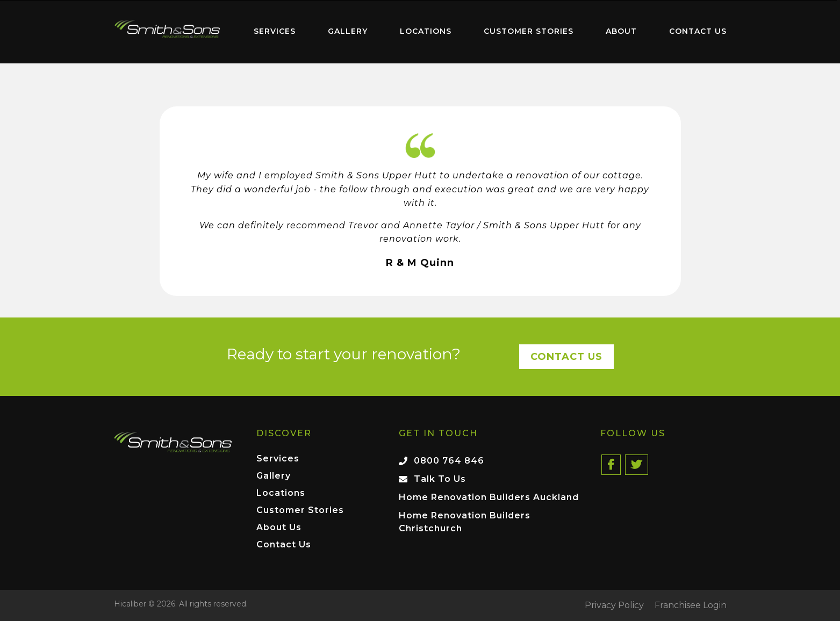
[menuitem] (168, 32)
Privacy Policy (614, 605)
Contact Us (698, 31)
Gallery (348, 31)
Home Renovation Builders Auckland (489, 497)
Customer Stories (529, 31)
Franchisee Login (691, 605)
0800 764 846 (449, 461)
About (621, 31)
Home (168, 29)
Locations (426, 31)
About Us (279, 528)
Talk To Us (440, 479)
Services (275, 31)
